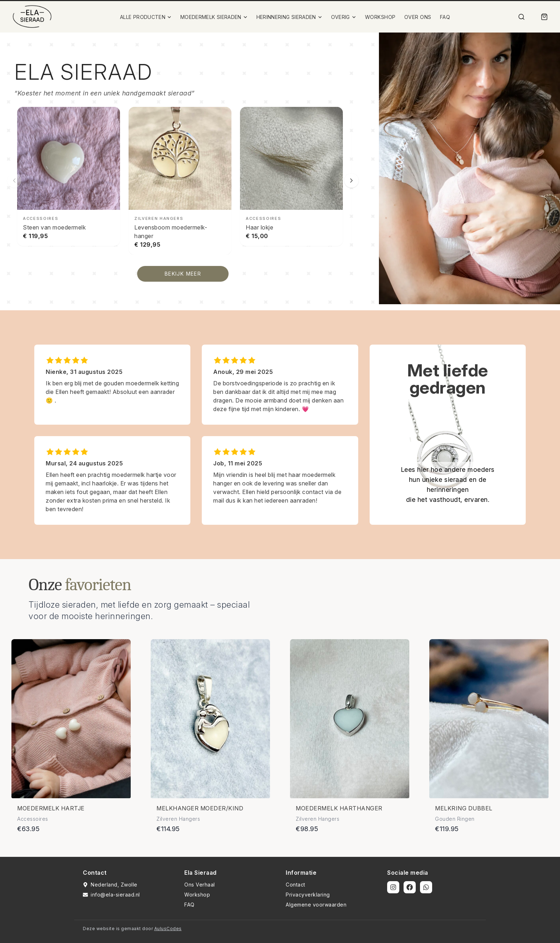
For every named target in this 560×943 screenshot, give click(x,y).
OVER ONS (418, 17)
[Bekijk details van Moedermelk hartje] (71, 719)
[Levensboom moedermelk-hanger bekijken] (180, 181)
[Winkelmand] (544, 17)
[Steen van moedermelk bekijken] (69, 176)
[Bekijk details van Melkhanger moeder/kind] (210, 719)
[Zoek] (521, 17)
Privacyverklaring (308, 895)
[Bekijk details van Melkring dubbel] (489, 719)
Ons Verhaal (200, 885)
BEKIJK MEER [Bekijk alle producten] (183, 274)
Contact (296, 885)
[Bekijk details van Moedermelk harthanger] (350, 719)
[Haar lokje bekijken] (291, 176)
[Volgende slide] (351, 181)
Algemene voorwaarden (316, 905)
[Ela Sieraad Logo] (32, 17)
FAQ (445, 17)
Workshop (197, 895)
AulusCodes (168, 929)
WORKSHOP (380, 17)
